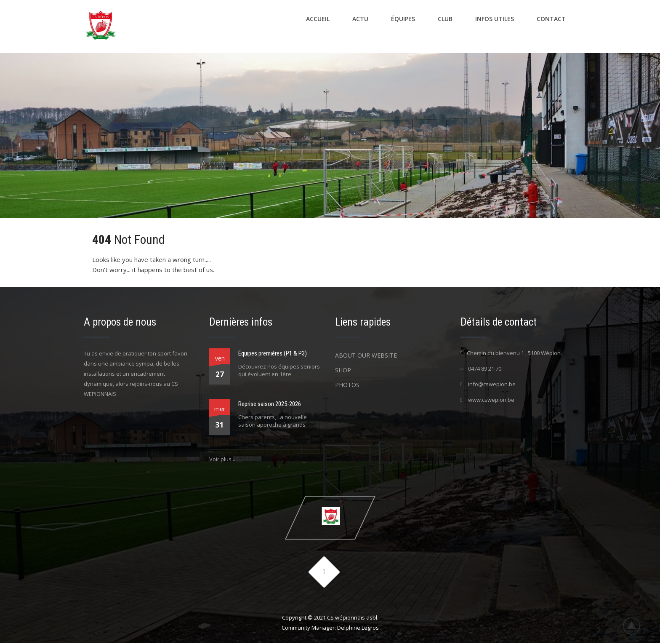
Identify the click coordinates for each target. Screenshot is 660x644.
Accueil (318, 19)
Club (445, 19)
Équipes (403, 19)
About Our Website (366, 355)
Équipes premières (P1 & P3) (273, 353)
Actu (360, 19)
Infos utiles (495, 19)
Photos (347, 385)
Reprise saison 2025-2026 (270, 404)
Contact (551, 19)
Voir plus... (222, 459)
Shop (343, 370)
